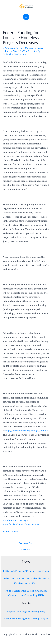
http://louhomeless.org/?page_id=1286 (27, 431)
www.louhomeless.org (15, 520)
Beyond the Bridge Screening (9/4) (26, 612)
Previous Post (26, 543)
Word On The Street (24, 51)
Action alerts (12, 48)
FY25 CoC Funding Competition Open (26, 571)
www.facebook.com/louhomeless (21, 524)
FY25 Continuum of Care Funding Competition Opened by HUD (26, 593)
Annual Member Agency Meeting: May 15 (26, 618)
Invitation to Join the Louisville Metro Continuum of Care (26, 581)
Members (30, 48)
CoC (22, 48)
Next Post (26, 549)
